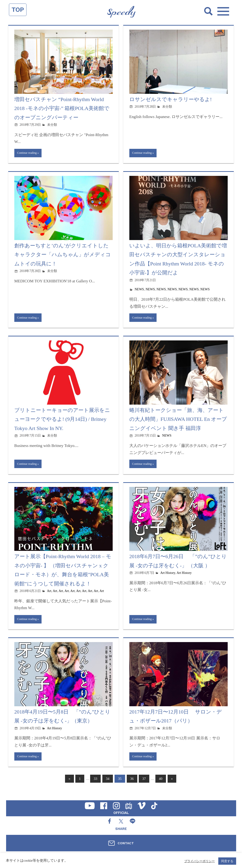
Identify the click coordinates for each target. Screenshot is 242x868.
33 (95, 785)
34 (108, 785)
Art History (168, 577)
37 (144, 785)
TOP (18, 10)
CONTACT (126, 843)
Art (49, 595)
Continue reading (29, 154)
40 (161, 785)
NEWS (139, 291)
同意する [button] (227, 861)
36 (132, 785)
